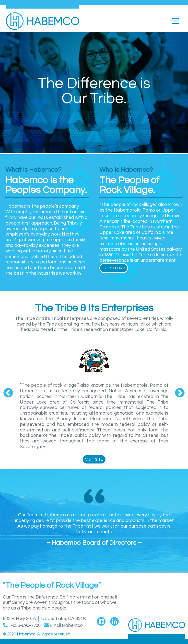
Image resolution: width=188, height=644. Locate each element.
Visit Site (94, 459)
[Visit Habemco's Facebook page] (101, 621)
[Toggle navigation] (176, 21)
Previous (8, 393)
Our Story (114, 268)
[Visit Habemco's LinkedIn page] (114, 621)
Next (180, 393)
